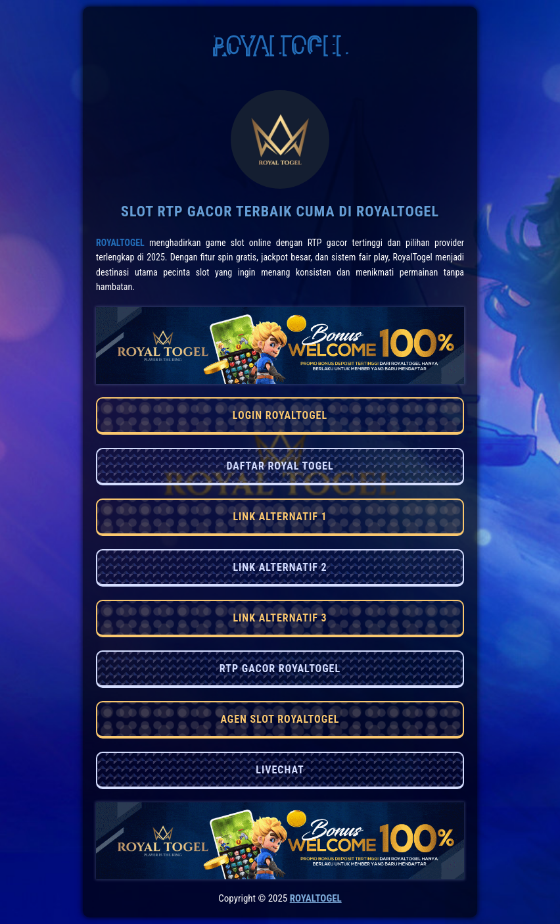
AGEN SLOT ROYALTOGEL (280, 719)
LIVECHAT (280, 770)
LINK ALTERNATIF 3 (280, 618)
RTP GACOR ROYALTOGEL (280, 669)
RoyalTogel (120, 243)
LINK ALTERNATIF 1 (280, 517)
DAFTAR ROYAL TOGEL (280, 466)
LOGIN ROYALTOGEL (280, 415)
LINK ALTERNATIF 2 (280, 567)
